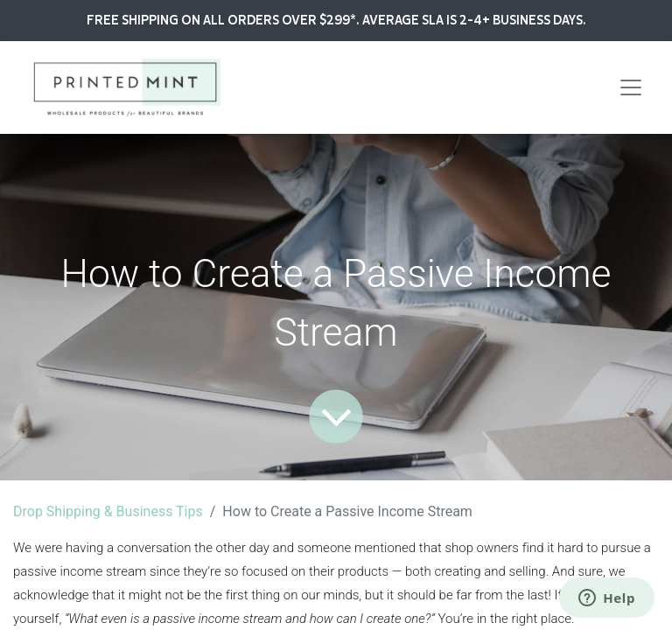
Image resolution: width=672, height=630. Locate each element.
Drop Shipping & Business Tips (108, 511)
